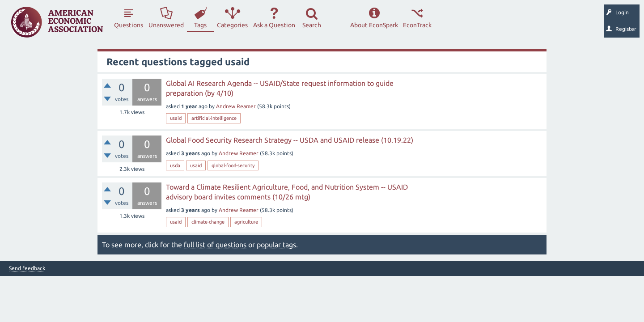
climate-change (208, 222)
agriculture (246, 222)
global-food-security (233, 165)
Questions (129, 25)
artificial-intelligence (214, 118)
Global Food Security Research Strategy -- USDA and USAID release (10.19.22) (290, 140)
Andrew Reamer (236, 106)
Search (312, 25)
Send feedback (27, 268)
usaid (176, 118)
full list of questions (215, 245)
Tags (200, 25)
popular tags (276, 245)
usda (175, 165)
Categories (232, 25)
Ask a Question (274, 25)
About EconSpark (374, 25)
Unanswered (166, 25)
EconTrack (417, 25)
